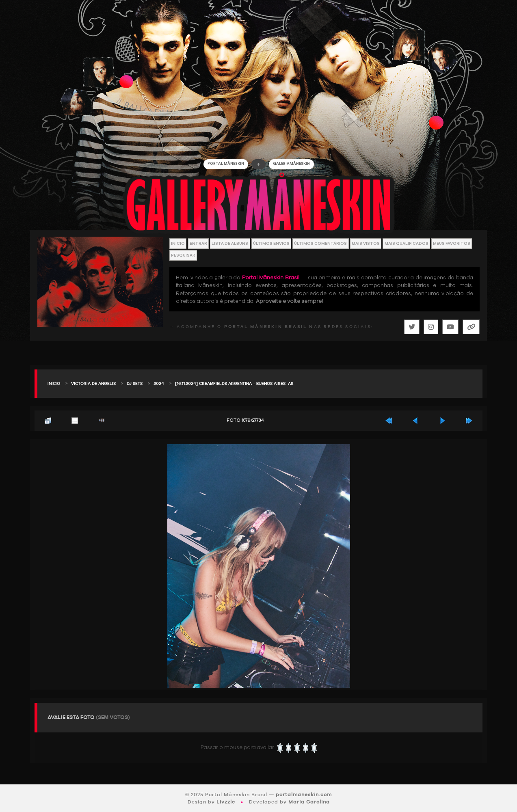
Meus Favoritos (452, 243)
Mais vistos (366, 243)
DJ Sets (135, 384)
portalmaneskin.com (304, 795)
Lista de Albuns (230, 243)
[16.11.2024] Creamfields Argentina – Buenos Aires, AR (234, 384)
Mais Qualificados (407, 243)
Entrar (198, 243)
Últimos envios (271, 243)
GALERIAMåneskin (291, 164)
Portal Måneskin (226, 164)
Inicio (178, 243)
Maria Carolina (309, 802)
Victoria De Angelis (93, 384)
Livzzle (226, 802)
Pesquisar (183, 255)
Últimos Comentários (320, 243)
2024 (159, 384)
